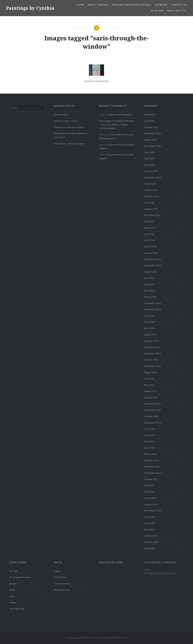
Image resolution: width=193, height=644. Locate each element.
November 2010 (153, 511)
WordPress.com (120, 638)
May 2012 (149, 441)
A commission (61, 115)
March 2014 (150, 335)
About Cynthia (98, 5)
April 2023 (149, 115)
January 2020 (151, 171)
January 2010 (151, 536)
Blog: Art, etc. (177, 11)
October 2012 (151, 416)
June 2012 (149, 435)
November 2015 (153, 259)
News (12, 596)
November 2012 (153, 410)
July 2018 (149, 203)
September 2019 (153, 177)
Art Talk (13, 571)
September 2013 (153, 366)
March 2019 (150, 184)
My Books (157, 11)
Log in (57, 571)
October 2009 (151, 542)
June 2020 (149, 152)
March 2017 (150, 228)
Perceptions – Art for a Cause (69, 143)
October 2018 (151, 196)
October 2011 (151, 479)
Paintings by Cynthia (30, 8)
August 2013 (151, 372)
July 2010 (149, 517)
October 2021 (151, 127)
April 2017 (149, 221)
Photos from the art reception (69, 127)
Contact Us (179, 5)
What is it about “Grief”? (66, 121)
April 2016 (149, 240)
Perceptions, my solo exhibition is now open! (71, 135)
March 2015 (150, 297)
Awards (13, 583)
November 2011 (153, 473)
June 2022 (149, 121)
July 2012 (149, 429)
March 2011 (150, 498)
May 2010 (149, 529)
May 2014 (149, 322)
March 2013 (150, 391)
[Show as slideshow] (96, 81)
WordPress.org (62, 590)
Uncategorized (17, 609)
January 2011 (151, 504)
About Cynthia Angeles (120, 115)
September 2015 (153, 265)
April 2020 (149, 165)
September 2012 (153, 423)
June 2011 (149, 485)
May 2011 (149, 492)
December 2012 (152, 404)
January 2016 (151, 253)
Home (81, 5)
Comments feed (62, 583)
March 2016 (150, 247)
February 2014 (152, 341)
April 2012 (149, 448)
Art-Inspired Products (20, 577)
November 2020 (153, 146)
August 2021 (151, 140)
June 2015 (149, 284)
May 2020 (149, 158)
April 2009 (149, 548)
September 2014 (153, 309)
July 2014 (149, 316)
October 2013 (151, 360)
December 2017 (152, 215)
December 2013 (152, 347)
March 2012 (150, 454)
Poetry (13, 602)
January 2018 (151, 209)
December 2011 (152, 467)
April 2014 (149, 328)
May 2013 (149, 385)
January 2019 (151, 190)
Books (12, 590)
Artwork (161, 5)
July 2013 (149, 379)
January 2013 (151, 397)
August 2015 (151, 272)
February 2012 (152, 460)
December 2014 (152, 303)
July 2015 (149, 278)
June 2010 (149, 523)
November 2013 (153, 353)
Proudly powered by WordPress (80, 638)
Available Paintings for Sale (131, 5)
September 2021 (153, 133)
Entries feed (60, 577)
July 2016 (149, 234)
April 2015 (149, 291)
